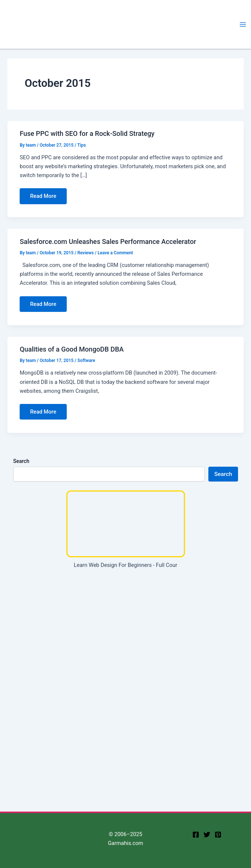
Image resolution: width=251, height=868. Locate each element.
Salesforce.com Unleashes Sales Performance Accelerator (108, 242)
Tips (81, 145)
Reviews (86, 253)
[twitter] (207, 835)
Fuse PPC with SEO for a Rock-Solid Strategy (87, 133)
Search (21, 461)
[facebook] (196, 835)
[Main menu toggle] (243, 24)
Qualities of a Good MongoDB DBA (72, 349)
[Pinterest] (218, 835)
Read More (43, 198)
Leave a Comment (115, 253)
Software (86, 360)
